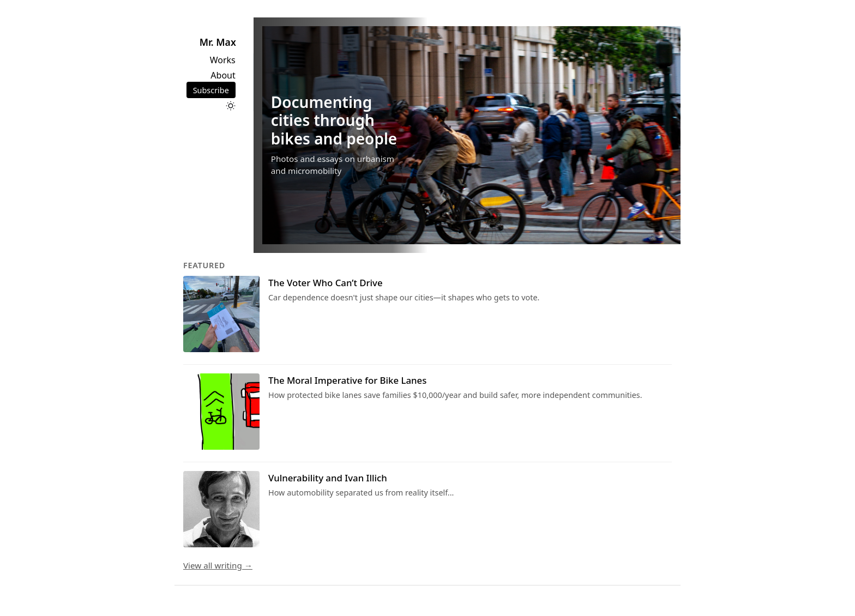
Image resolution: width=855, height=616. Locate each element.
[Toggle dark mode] (231, 106)
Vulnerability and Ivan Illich (328, 478)
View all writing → (218, 565)
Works (223, 60)
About (223, 75)
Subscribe (211, 90)
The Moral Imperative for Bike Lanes (347, 380)
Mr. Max (218, 42)
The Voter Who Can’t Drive (326, 283)
